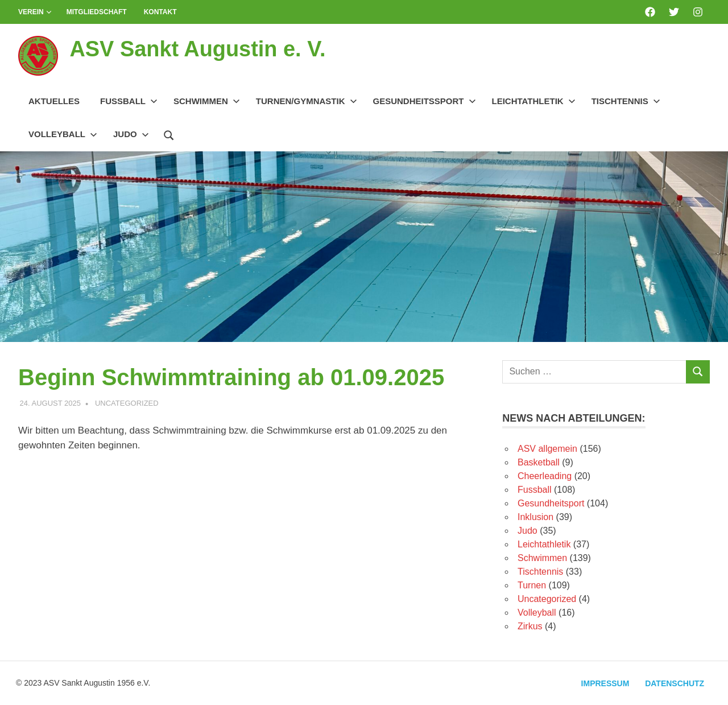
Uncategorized (127, 403)
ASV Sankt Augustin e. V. (198, 49)
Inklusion (535, 517)
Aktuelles (54, 101)
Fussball (129, 101)
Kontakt (160, 12)
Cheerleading (545, 476)
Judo (131, 134)
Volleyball (63, 134)
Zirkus (530, 626)
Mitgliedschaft (97, 12)
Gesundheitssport (425, 101)
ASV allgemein (547, 449)
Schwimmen (207, 101)
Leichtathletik (534, 101)
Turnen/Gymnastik (307, 101)
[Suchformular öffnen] (169, 134)
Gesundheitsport (551, 503)
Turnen (532, 585)
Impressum (605, 683)
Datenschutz (675, 683)
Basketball (539, 462)
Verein (35, 12)
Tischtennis (626, 101)
